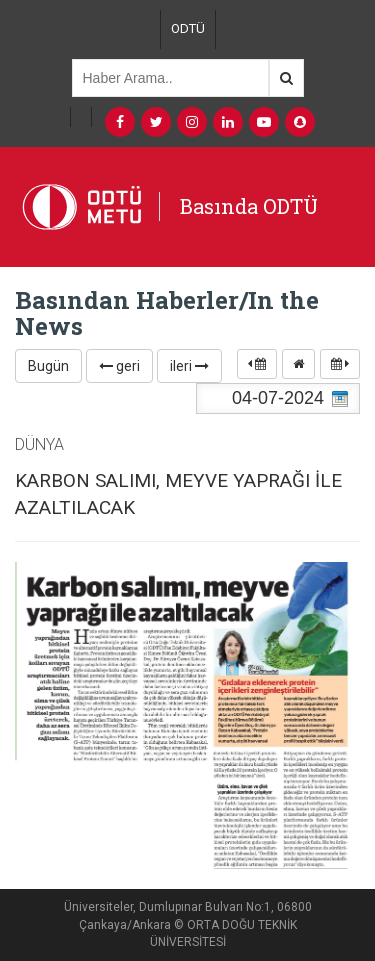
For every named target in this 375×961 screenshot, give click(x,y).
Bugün (48, 366)
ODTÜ (188, 28)
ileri (189, 366)
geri (119, 366)
